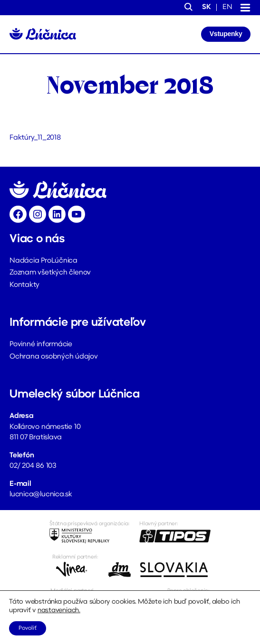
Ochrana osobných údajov (54, 357)
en (227, 7)
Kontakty (24, 285)
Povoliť (28, 628)
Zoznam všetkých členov (50, 273)
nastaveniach (58, 611)
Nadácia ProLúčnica (43, 261)
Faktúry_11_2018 (35, 138)
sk (207, 7)
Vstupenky (226, 34)
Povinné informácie (41, 345)
